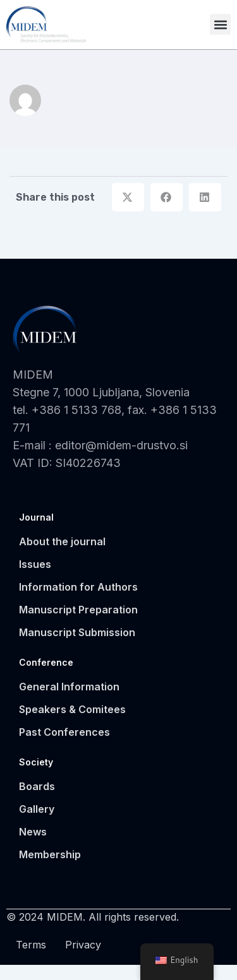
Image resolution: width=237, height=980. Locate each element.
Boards (37, 801)
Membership (50, 870)
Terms (31, 960)
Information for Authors (78, 602)
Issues (35, 579)
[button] (220, 24)
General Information (69, 702)
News (33, 847)
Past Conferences (64, 747)
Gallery (37, 824)
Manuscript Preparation (78, 625)
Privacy (83, 960)
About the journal (62, 557)
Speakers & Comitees (72, 724)
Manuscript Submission (77, 647)
